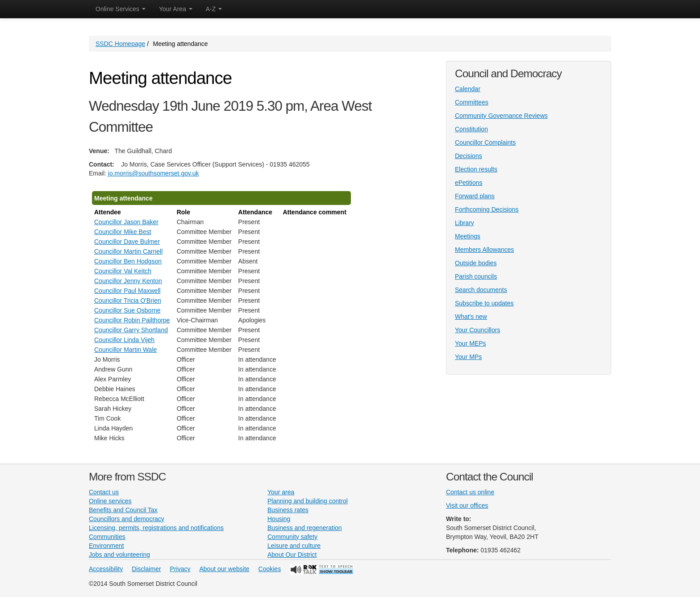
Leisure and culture (294, 546)
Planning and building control (308, 501)
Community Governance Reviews (501, 116)
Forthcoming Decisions (487, 209)
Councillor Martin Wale (125, 350)
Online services (110, 501)
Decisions (469, 156)
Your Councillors (477, 330)
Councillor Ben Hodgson (128, 261)
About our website (225, 569)
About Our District (292, 555)
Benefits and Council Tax (123, 510)
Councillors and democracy (127, 519)
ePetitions (469, 183)
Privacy (180, 569)
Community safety (292, 537)
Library (465, 223)
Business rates (288, 510)
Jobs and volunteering (119, 555)
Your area (281, 492)
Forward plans (475, 196)
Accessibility (106, 569)
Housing (279, 519)
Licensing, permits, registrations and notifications (156, 528)
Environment (106, 546)
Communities (107, 537)
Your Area (176, 9)
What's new (471, 317)
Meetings (468, 236)
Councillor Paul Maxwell (127, 291)
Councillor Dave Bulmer (127, 242)
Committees (472, 102)
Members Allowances (484, 250)
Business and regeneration (305, 528)
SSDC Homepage (120, 44)
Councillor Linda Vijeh (124, 340)
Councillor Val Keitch (123, 271)
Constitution (471, 129)
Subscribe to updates (484, 303)
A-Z (214, 9)
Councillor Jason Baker (126, 222)
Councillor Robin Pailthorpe (132, 320)
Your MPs (468, 357)
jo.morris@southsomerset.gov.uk (154, 173)
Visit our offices (467, 505)
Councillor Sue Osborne (127, 310)
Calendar (468, 89)
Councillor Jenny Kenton (128, 281)
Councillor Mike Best (123, 232)
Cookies (270, 569)
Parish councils (476, 276)
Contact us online (470, 492)
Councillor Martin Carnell (128, 251)
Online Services (121, 9)
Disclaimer (146, 569)
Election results (476, 169)
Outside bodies (476, 263)
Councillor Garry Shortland (131, 330)
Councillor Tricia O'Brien (128, 301)
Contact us (104, 492)
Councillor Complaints (485, 142)
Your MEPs (471, 343)
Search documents (481, 290)
